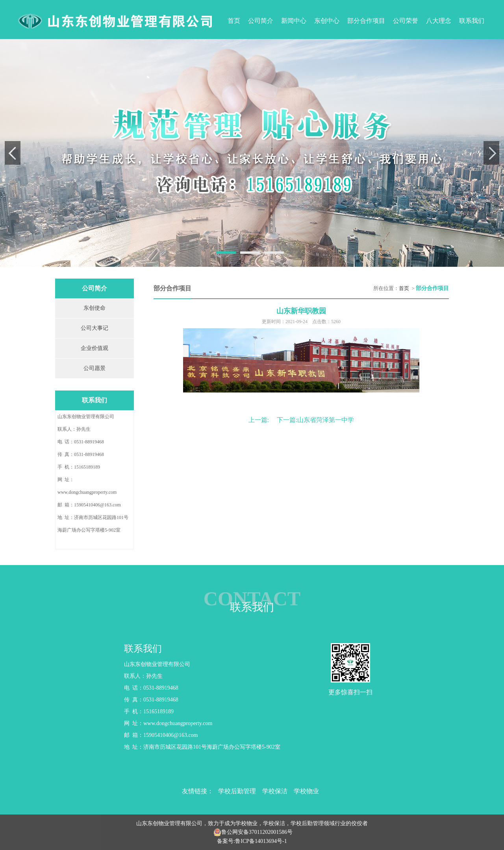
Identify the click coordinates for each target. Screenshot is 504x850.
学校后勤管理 (237, 791)
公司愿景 (94, 368)
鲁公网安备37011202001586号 (257, 832)
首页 (234, 21)
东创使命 (94, 308)
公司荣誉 (406, 21)
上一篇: (259, 420)
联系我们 (472, 21)
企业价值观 (94, 348)
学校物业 (306, 791)
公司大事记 (94, 328)
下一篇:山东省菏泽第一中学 (315, 420)
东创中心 (327, 21)
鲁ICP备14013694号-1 (261, 841)
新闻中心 (294, 21)
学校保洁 (275, 791)
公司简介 (261, 21)
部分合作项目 (366, 21)
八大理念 (439, 21)
